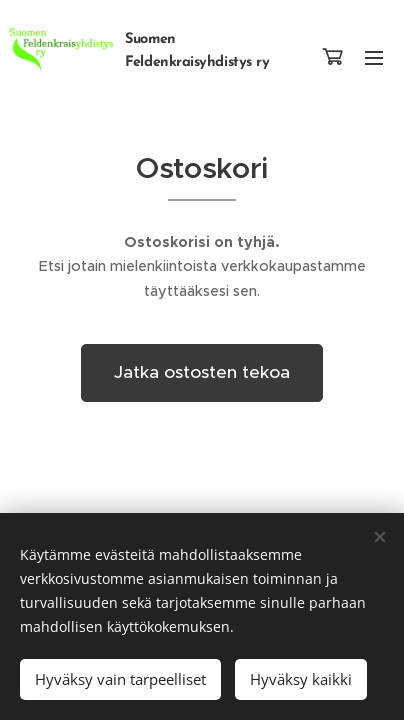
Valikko (374, 58)
